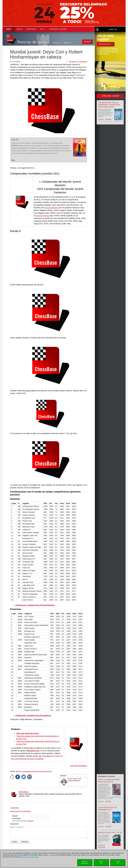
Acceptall (118, 862)
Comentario (14, 824)
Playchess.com (33, 751)
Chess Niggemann (74, 780)
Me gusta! (73, 62)
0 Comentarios (82, 62)
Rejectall (101, 862)
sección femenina (43, 216)
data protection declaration (31, 857)
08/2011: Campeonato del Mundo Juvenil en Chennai (34, 771)
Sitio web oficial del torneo (28, 733)
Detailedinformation (85, 862)
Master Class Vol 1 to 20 (110, 833)
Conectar (113, 29)
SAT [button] (43, 29)
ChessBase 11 (48, 756)
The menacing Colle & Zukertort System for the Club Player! (109, 105)
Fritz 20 (15, 140)
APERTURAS (31, 29)
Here (50, 855)
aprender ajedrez (58, 29)
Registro (31, 821)
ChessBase (24, 792)
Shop (9, 29)
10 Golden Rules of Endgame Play (107, 809)
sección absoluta (52, 208)
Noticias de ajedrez (34, 42)
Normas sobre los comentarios (20, 811)
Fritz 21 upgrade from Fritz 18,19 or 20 (109, 781)
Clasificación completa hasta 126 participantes (35, 605)
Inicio (20, 29)
